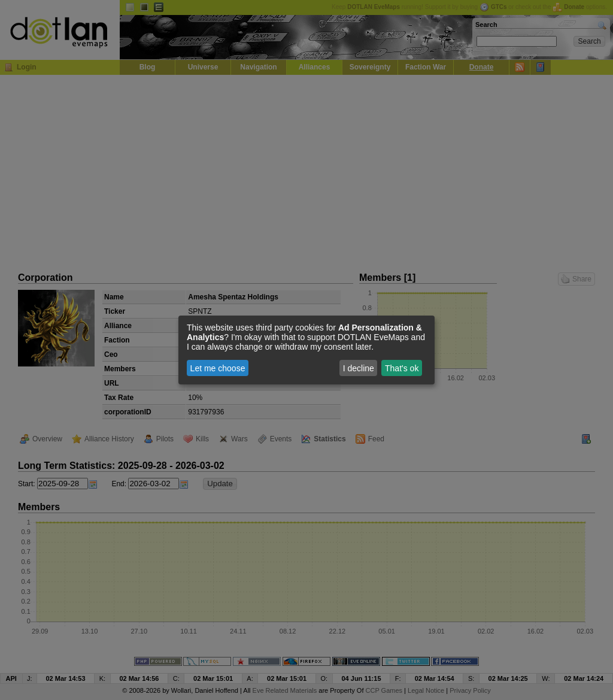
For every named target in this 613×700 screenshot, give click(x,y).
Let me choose (218, 368)
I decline (359, 368)
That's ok (402, 368)
